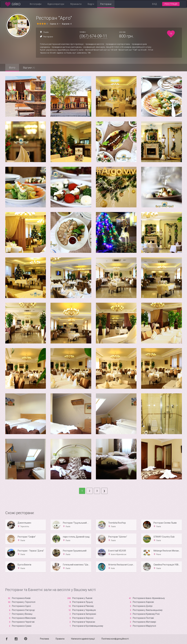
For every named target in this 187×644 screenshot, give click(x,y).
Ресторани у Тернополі (24, 602)
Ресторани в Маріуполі (144, 626)
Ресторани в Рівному (83, 606)
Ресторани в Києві (21, 598)
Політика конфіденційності (115, 639)
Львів (46, 32)
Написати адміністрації (83, 639)
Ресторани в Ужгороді (23, 610)
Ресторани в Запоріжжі (84, 614)
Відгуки (29, 68)
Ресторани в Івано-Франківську (149, 598)
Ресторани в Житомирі (144, 622)
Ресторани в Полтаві (143, 618)
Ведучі (91, 4)
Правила (60, 639)
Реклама (44, 639)
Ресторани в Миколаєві (24, 618)
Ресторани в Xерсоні (83, 618)
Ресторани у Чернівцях (84, 610)
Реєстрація (171, 4)
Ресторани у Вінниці (22, 614)
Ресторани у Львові (82, 598)
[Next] (104, 491)
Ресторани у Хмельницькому (148, 610)
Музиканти (76, 4)
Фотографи (36, 4)
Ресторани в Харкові (143, 602)
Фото (12, 68)
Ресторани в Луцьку (83, 602)
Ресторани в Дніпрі (143, 606)
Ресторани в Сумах (22, 626)
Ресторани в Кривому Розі (146, 614)
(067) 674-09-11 (93, 36)
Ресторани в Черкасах (84, 622)
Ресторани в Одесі (21, 606)
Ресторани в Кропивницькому (88, 626)
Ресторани (106, 4)
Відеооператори (56, 4)
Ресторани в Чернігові (23, 622)
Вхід (154, 4)
